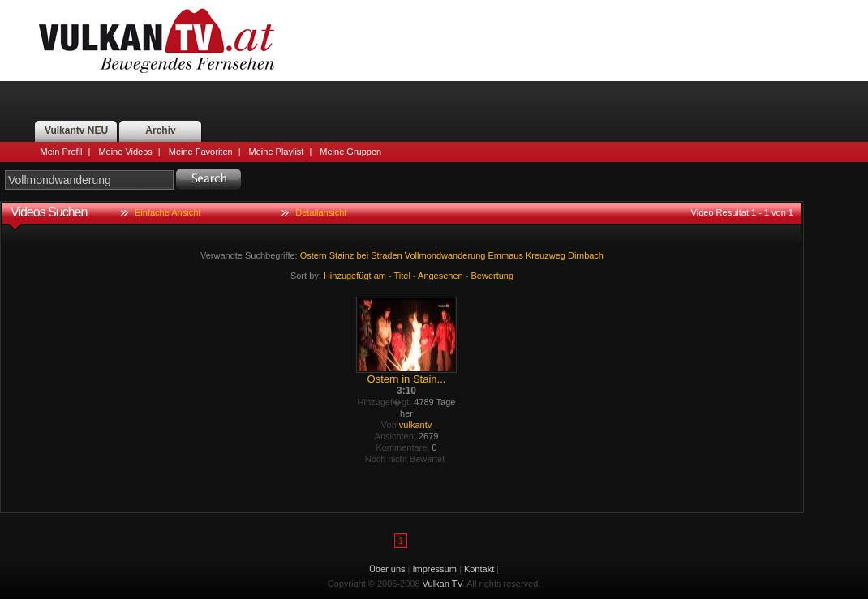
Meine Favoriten (201, 152)
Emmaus (506, 255)
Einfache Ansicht (168, 212)
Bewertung (493, 276)
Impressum (435, 569)
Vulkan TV (157, 41)
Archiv (160, 130)
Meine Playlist (277, 152)
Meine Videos (125, 152)
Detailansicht (321, 212)
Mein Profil (62, 152)
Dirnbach (586, 255)
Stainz (342, 255)
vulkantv (415, 425)
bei (362, 255)
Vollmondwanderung (445, 255)
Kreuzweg (546, 255)
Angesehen (440, 276)
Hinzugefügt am (355, 276)
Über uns (387, 569)
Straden (387, 255)
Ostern (314, 255)
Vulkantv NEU (76, 130)
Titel (402, 276)
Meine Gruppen (350, 152)
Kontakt (479, 569)
